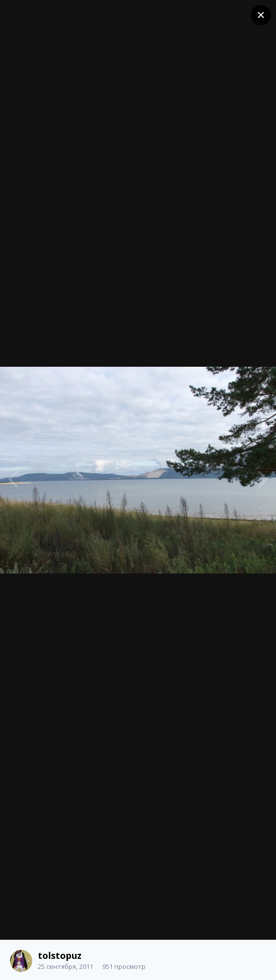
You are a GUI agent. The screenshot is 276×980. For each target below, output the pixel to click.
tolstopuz (60, 955)
